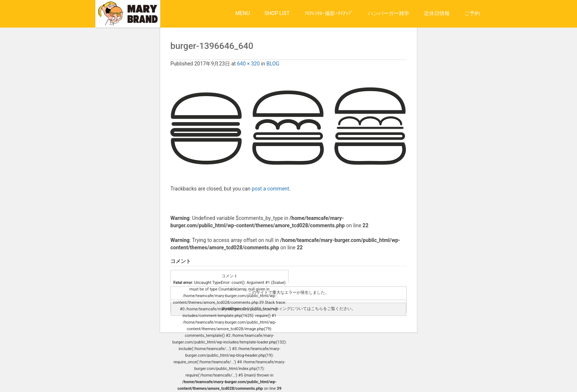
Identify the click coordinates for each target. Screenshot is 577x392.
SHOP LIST (277, 13)
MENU (243, 13)
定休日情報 (437, 13)
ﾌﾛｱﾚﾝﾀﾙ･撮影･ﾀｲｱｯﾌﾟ (329, 13)
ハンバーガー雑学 (389, 13)
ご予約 (472, 13)
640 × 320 (248, 64)
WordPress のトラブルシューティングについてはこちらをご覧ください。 (288, 309)
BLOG (273, 64)
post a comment (270, 189)
